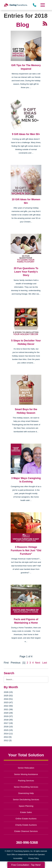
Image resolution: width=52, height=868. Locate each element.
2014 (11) (8, 734)
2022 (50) (8, 706)
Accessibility (18, 858)
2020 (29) (8, 713)
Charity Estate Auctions (26, 825)
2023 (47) (8, 702)
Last (45, 663)
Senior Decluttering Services (26, 799)
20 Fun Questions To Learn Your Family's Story (26, 272)
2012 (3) (8, 740)
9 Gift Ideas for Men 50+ (26, 134)
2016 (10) (8, 727)
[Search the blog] (26, 679)
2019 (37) (8, 716)
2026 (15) (8, 692)
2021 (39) (8, 709)
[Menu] (42, 5)
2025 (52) (8, 696)
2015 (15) (8, 730)
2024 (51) (8, 699)
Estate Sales (26, 812)
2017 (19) (8, 723)
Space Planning (26, 806)
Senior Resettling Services (26, 787)
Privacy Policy (34, 858)
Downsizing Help (26, 793)
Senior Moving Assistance (26, 774)
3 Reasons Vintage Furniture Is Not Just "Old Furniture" (26, 550)
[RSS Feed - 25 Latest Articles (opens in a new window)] (45, 23)
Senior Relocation (26, 768)
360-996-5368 (27, 843)
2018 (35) (8, 720)
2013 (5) (8, 737)
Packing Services (26, 781)
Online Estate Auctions (26, 819)
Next (38, 663)
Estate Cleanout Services (26, 831)
